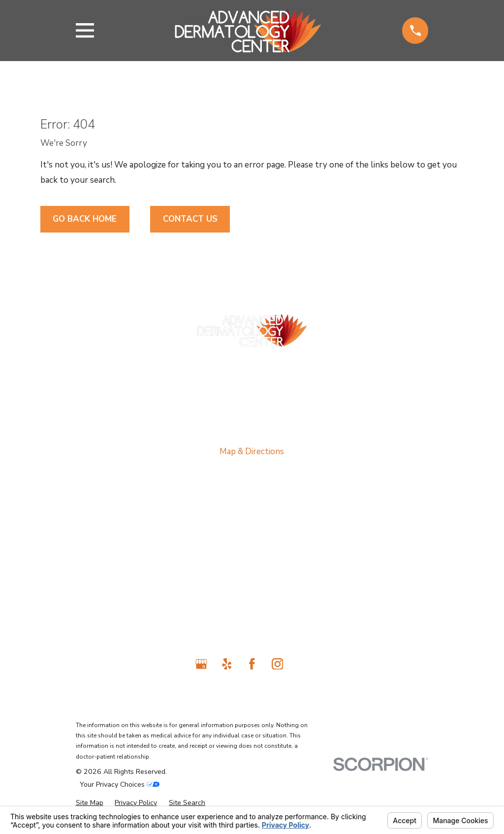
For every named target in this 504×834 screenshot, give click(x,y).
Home (252, 507)
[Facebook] (252, 664)
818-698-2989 (252, 364)
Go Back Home (85, 219)
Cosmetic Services (252, 590)
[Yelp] (227, 664)
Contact (252, 610)
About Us (252, 528)
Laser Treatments (252, 569)
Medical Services (252, 549)
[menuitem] (90, 803)
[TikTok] (303, 664)
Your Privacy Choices (120, 784)
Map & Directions (252, 451)
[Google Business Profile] (201, 664)
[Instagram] (278, 664)
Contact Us (190, 219)
